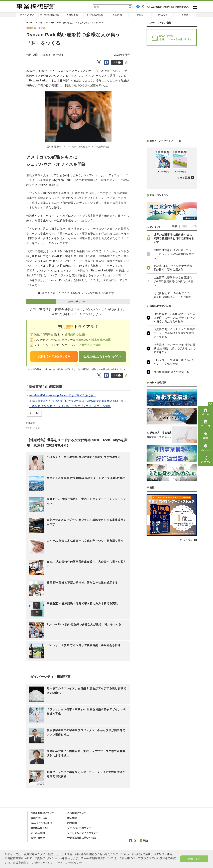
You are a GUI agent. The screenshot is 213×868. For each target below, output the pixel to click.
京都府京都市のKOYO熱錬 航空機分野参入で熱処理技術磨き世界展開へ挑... (78, 401)
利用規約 (72, 823)
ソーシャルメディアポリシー (83, 833)
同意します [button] (194, 859)
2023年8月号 (122, 55)
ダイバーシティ (35, 428)
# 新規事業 (72, 15)
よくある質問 (38, 833)
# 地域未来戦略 (95, 15)
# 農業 (185, 15)
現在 (175, 226)
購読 (144, 841)
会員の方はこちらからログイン (102, 356)
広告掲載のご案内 (158, 7)
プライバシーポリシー (79, 828)
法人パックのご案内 (41, 823)
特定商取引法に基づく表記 (81, 838)
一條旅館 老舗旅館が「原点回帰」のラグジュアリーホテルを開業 (70, 406)
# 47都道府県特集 (50, 15)
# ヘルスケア (27, 15)
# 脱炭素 (117, 15)
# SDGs (162, 15)
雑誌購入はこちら (40, 828)
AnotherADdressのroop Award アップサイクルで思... (63, 395)
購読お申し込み (39, 818)
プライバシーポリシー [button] (68, 863)
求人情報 (72, 818)
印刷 (117, 62)
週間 (184, 226)
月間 (194, 226)
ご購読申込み (180, 7)
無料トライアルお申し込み (54, 356)
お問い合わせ (38, 838)
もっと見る (34, 413)
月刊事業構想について (42, 813)
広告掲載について (77, 813)
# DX (140, 15)
